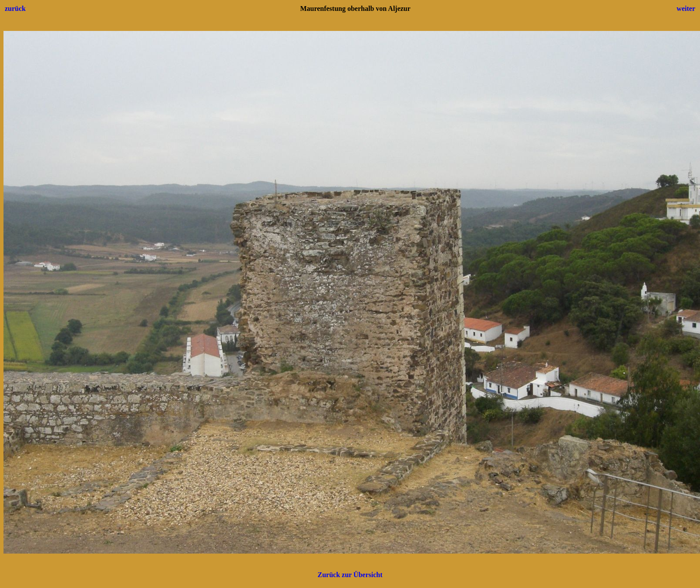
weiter (686, 8)
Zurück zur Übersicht (350, 575)
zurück (15, 8)
